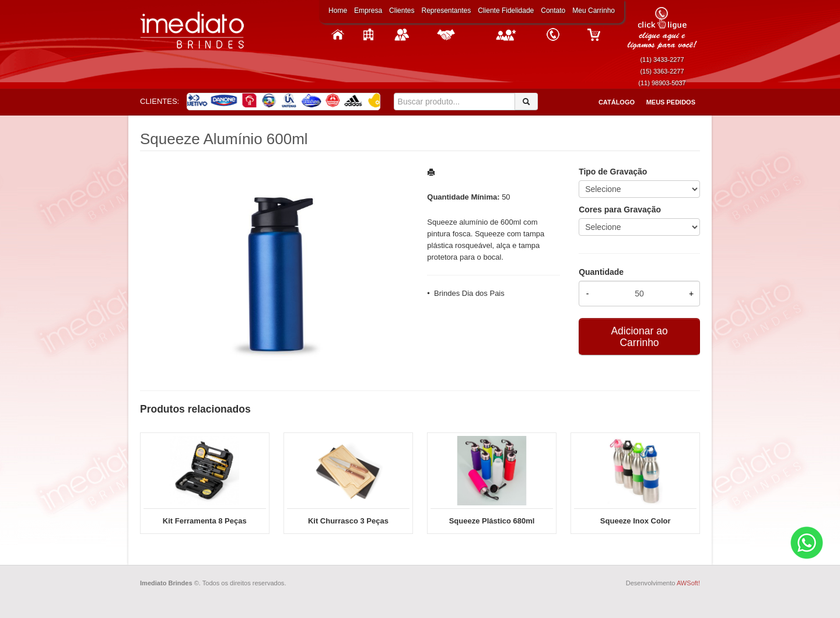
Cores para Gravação (620, 210)
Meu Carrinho (594, 11)
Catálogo (617, 102)
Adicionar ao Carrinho (639, 337)
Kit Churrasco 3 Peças (348, 521)
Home (338, 11)
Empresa (368, 11)
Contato (553, 11)
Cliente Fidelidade (506, 11)
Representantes (446, 11)
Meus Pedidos (671, 102)
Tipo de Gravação (613, 172)
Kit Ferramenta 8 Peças (205, 521)
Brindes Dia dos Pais (469, 293)
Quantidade (601, 272)
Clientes (402, 11)
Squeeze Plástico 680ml (492, 521)
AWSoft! (688, 583)
